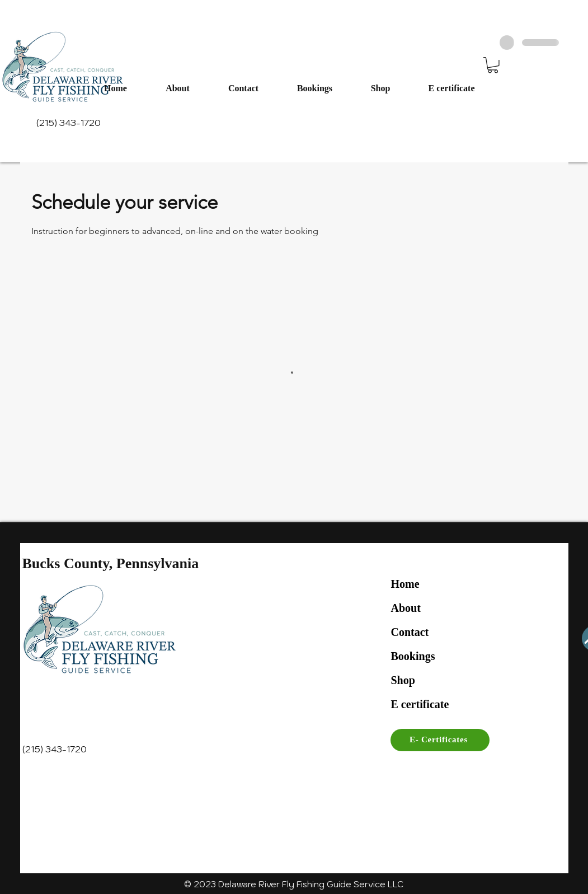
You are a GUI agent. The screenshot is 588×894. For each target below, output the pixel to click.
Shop (403, 680)
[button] (493, 65)
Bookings (413, 656)
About (406, 608)
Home (405, 584)
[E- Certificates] (440, 740)
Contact (410, 632)
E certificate (420, 704)
